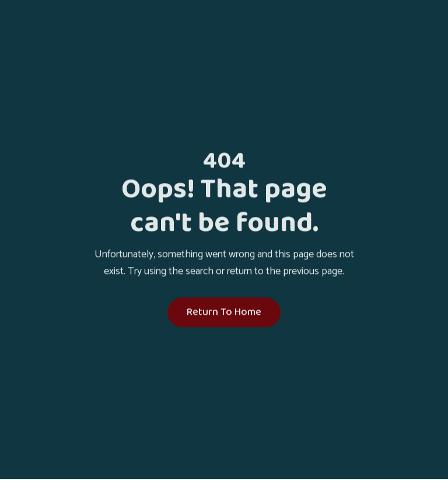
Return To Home (224, 313)
